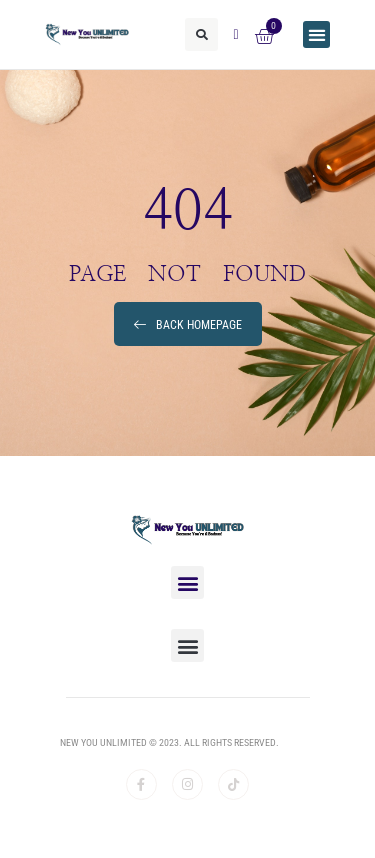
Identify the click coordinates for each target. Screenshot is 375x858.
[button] (201, 34)
